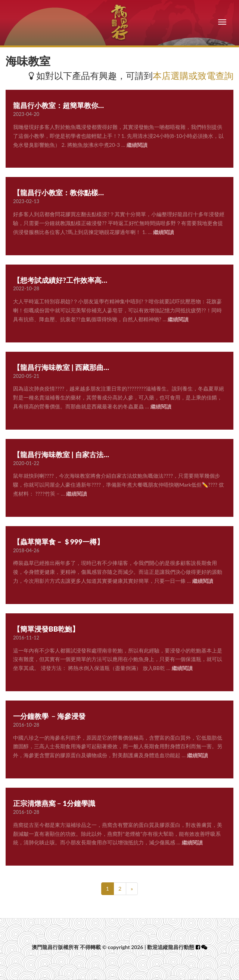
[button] (204, 947)
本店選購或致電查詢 (193, 75)
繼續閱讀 (137, 145)
